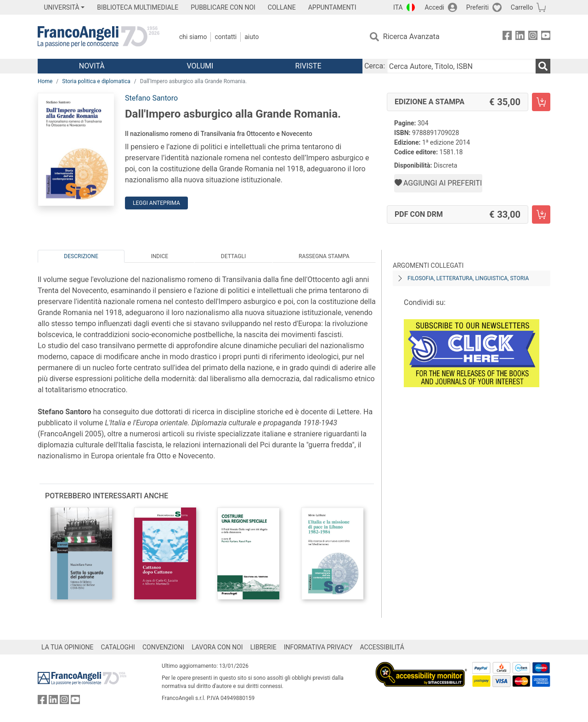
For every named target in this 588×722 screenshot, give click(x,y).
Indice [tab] (159, 256)
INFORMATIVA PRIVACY (318, 647)
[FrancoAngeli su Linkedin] (520, 37)
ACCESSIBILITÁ (382, 647)
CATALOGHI (118, 647)
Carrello (522, 7)
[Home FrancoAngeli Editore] (99, 37)
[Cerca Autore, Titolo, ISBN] (461, 66)
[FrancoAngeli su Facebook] (507, 37)
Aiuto (252, 37)
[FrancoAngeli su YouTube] (546, 37)
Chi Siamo (193, 37)
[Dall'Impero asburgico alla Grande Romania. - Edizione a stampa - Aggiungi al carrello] (541, 102)
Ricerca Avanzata (411, 37)
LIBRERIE (263, 647)
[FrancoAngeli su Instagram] (533, 37)
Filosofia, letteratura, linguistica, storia (468, 278)
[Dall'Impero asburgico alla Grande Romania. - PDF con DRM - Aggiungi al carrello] (541, 214)
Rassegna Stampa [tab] (324, 256)
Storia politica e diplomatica (96, 81)
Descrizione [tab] (81, 256)
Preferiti (478, 7)
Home (45, 81)
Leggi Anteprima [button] (156, 203)
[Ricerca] (543, 66)
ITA (398, 7)
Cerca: (375, 66)
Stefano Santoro (151, 98)
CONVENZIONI (163, 647)
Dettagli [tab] (233, 256)
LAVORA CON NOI (217, 647)
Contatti (226, 37)
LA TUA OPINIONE (68, 647)
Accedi (434, 7)
